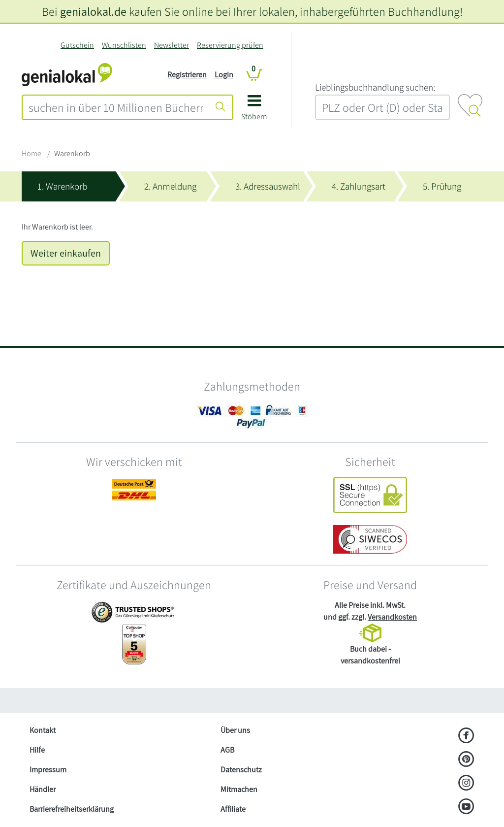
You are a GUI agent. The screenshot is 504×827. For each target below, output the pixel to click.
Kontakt (43, 730)
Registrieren (187, 75)
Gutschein (77, 45)
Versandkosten (392, 617)
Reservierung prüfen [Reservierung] (230, 45)
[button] (254, 111)
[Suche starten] (220, 107)
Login (224, 75)
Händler (43, 789)
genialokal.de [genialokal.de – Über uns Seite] (93, 11)
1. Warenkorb (62, 186)
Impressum (48, 770)
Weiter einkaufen (66, 253)
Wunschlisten (124, 45)
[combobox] (116, 107)
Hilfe (37, 750)
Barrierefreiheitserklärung (72, 809)
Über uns (235, 730)
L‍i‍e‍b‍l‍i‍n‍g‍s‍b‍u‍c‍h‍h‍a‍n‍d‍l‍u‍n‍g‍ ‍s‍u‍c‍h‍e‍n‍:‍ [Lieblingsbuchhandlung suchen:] (375, 87)
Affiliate (233, 809)
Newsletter (172, 45)
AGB (227, 750)
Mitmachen (239, 789)
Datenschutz (241, 770)
